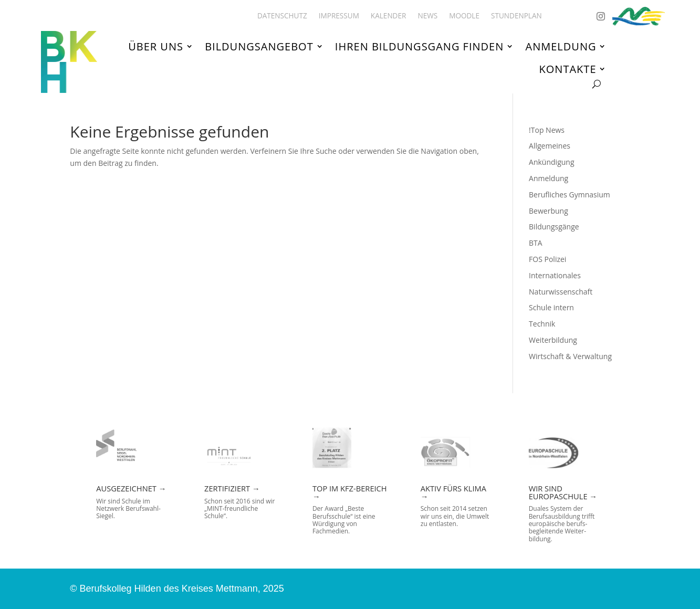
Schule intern (551, 307)
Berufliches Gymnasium (570, 195)
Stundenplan (516, 16)
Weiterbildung (553, 340)
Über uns (156, 47)
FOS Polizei (547, 259)
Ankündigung (551, 162)
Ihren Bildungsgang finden (419, 47)
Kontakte (568, 69)
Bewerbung (548, 211)
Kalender (389, 16)
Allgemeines (550, 146)
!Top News (547, 130)
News (427, 16)
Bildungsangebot (259, 47)
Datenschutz (282, 16)
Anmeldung (561, 47)
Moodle (464, 16)
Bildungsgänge (554, 227)
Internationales (555, 275)
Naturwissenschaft (561, 292)
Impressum (339, 16)
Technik (542, 324)
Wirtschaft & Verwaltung (570, 356)
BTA (536, 243)
